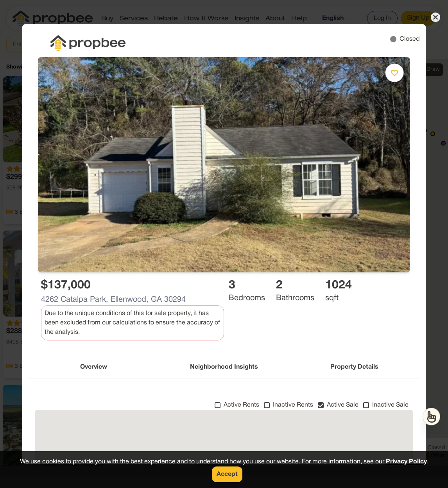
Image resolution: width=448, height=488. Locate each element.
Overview (94, 367)
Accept (227, 474)
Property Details (354, 367)
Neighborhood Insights (224, 367)
